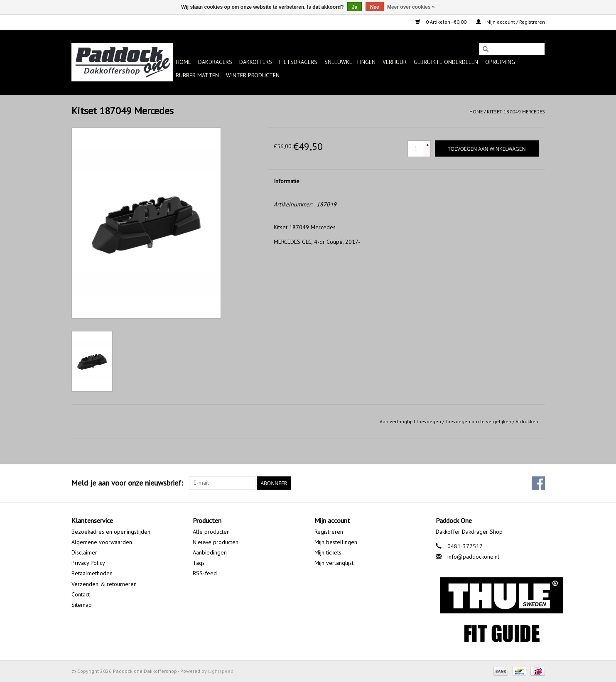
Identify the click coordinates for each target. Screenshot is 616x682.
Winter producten (253, 75)
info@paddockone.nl (473, 557)
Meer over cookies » (411, 7)
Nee (375, 7)
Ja (355, 7)
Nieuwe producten (216, 542)
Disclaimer (84, 552)
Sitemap (82, 605)
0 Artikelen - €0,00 (442, 22)
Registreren (329, 532)
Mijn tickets (328, 552)
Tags (199, 563)
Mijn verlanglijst (334, 563)
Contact (81, 594)
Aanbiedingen (210, 552)
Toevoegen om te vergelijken (479, 421)
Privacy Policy (88, 563)
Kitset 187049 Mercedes (516, 112)
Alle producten (211, 532)
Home (183, 62)
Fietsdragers (298, 62)
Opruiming (500, 62)
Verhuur (395, 62)
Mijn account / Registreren (510, 22)
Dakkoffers (256, 62)
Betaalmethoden (92, 573)
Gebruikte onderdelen (446, 62)
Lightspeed (221, 671)
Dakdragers (215, 62)
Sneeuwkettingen (350, 62)
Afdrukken (527, 421)
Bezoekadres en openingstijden (111, 532)
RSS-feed (205, 573)
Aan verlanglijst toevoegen (410, 421)
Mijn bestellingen (336, 542)
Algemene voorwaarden (102, 542)
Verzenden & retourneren (104, 584)
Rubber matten (197, 75)
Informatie (287, 181)
